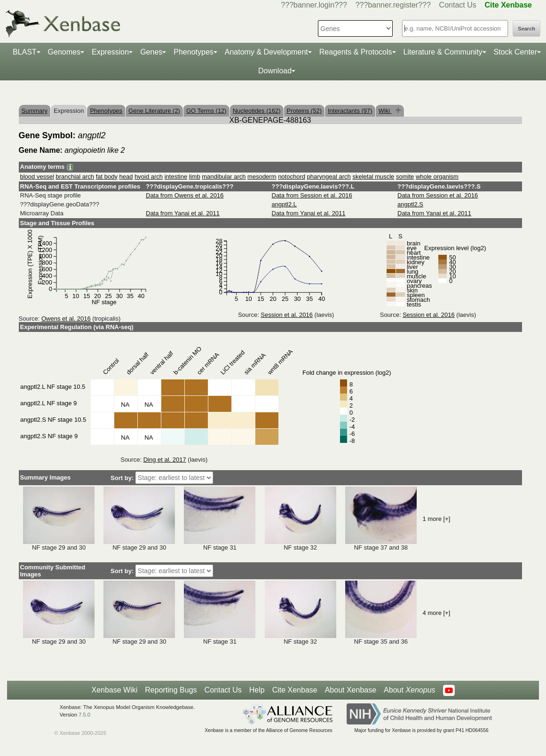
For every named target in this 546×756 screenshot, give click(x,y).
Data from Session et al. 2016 (312, 195)
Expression (110, 52)
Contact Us (458, 5)
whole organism (437, 177)
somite (405, 177)
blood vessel (37, 177)
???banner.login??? (314, 5)
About (409, 690)
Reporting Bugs (171, 690)
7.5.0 (84, 715)
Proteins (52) (304, 111)
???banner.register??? (393, 5)
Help (257, 690)
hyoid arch (149, 177)
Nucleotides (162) (257, 111)
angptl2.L (285, 204)
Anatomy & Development (266, 52)
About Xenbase (351, 690)
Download (275, 71)
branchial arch (75, 177)
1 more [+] (436, 519)
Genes (151, 52)
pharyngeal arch (329, 177)
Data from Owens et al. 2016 (185, 195)
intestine (176, 177)
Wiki (385, 111)
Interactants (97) (350, 111)
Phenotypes (194, 52)
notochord (292, 177)
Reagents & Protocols (356, 52)
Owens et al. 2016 (66, 319)
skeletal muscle (373, 177)
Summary (35, 111)
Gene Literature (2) (154, 111)
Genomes (64, 52)
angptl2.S (410, 204)
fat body (107, 177)
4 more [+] (436, 613)
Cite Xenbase (295, 690)
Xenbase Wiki (114, 690)
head (126, 177)
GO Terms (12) (206, 111)
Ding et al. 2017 (165, 460)
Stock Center (515, 52)
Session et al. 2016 (287, 315)
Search (526, 29)
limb (195, 177)
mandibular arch (224, 177)
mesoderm (262, 177)
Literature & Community (443, 52)
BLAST (25, 52)
